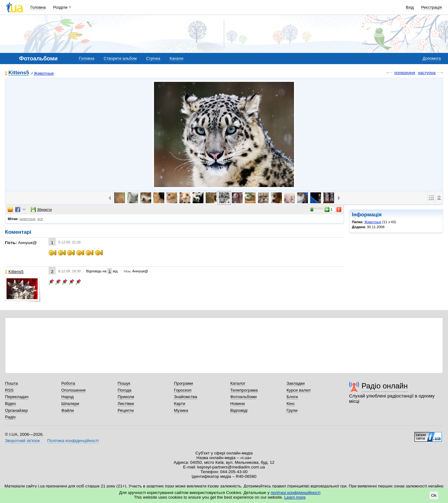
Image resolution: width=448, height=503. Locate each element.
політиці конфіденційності (296, 493)
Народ (68, 397)
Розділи (60, 7)
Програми (183, 383)
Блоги (292, 397)
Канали (176, 58)
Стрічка (153, 58)
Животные (44, 73)
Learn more (295, 497)
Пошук (124, 383)
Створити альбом (120, 58)
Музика (181, 410)
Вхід (410, 7)
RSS (9, 390)
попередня (405, 73)
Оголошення (73, 390)
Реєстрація (432, 7)
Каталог (238, 383)
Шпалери (70, 404)
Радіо (10, 417)
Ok (434, 495)
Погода (124, 390)
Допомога (432, 58)
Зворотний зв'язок (22, 441)
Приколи (126, 397)
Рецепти (126, 410)
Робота (68, 383)
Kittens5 (19, 73)
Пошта (11, 383)
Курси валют (299, 390)
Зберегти (41, 209)
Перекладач (17, 397)
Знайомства (186, 397)
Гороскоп (183, 390)
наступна (427, 73)
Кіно (291, 404)
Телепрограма (244, 390)
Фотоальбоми (243, 397)
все (40, 219)
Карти (180, 404)
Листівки (126, 404)
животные (28, 219)
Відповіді (239, 410)
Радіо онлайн (385, 386)
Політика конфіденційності (73, 441)
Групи (292, 410)
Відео (10, 404)
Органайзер (16, 410)
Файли (68, 410)
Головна (38, 7)
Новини (238, 404)
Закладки (296, 383)
